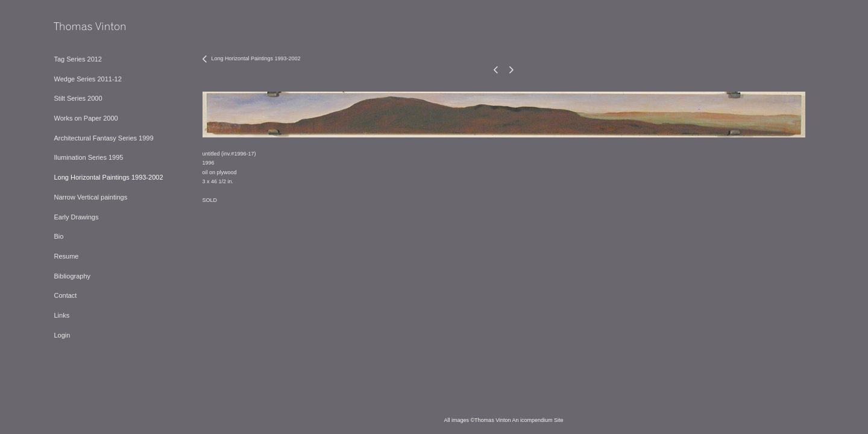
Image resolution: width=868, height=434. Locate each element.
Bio (58, 236)
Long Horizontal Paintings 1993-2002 (108, 177)
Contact (65, 295)
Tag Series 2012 (78, 59)
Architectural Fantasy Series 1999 (103, 138)
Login (62, 335)
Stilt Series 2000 (78, 98)
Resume (66, 256)
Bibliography (72, 276)
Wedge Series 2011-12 (87, 79)
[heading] (84, 27)
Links (61, 315)
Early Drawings (76, 217)
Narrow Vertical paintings (90, 197)
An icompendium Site (538, 420)
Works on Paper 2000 (86, 118)
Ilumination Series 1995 (88, 157)
